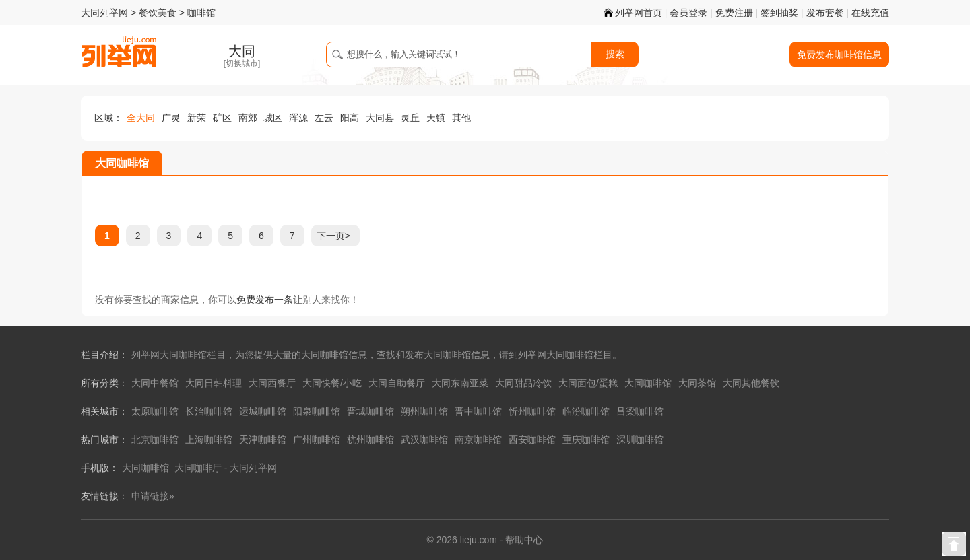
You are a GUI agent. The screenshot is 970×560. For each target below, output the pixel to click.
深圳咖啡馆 (640, 440)
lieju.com (479, 540)
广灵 (171, 118)
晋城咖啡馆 (370, 411)
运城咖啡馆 (263, 411)
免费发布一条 (265, 300)
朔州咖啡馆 (424, 411)
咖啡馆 (201, 13)
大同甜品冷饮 (523, 383)
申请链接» (153, 496)
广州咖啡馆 (317, 440)
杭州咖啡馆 (370, 440)
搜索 (615, 54)
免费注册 (734, 13)
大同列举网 (104, 13)
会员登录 (688, 13)
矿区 (222, 118)
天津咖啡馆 (263, 440)
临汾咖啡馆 (586, 411)
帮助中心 (524, 540)
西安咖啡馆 (532, 440)
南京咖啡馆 (478, 440)
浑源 (298, 118)
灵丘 (410, 118)
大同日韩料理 (214, 383)
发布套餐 (825, 13)
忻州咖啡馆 (532, 411)
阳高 (350, 118)
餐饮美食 (158, 13)
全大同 (141, 118)
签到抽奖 (779, 13)
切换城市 (242, 63)
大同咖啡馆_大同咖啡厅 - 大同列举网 (199, 468)
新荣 (197, 118)
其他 (461, 118)
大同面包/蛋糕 (588, 383)
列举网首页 (633, 13)
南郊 (248, 118)
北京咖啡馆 (155, 440)
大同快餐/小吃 (332, 383)
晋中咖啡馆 (478, 411)
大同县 (380, 118)
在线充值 (870, 13)
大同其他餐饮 (751, 383)
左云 (324, 118)
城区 (273, 118)
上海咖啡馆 (209, 440)
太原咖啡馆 (155, 411)
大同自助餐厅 (397, 383)
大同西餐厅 (272, 383)
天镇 (436, 118)
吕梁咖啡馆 (640, 411)
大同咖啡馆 (648, 383)
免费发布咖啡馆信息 (839, 55)
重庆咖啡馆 (586, 440)
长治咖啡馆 (209, 411)
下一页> (333, 236)
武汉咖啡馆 (424, 440)
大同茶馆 (697, 383)
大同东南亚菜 (460, 383)
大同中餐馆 (155, 383)
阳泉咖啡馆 (317, 411)
